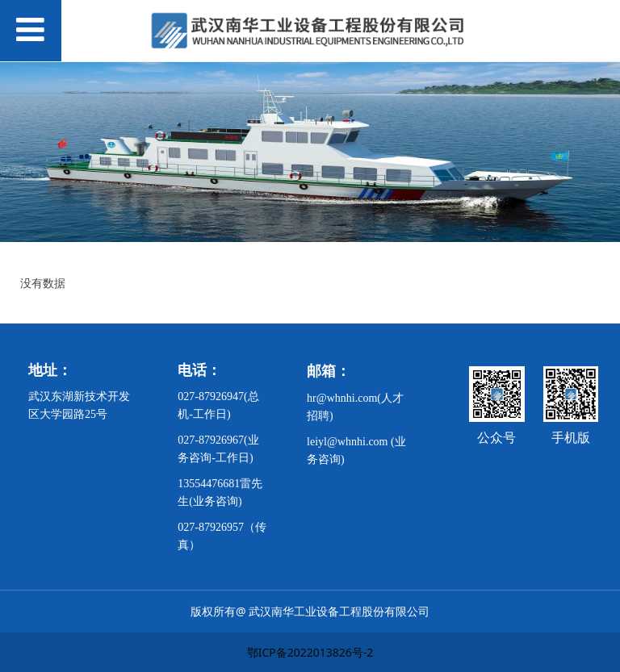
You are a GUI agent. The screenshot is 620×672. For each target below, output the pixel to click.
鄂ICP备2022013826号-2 (310, 652)
